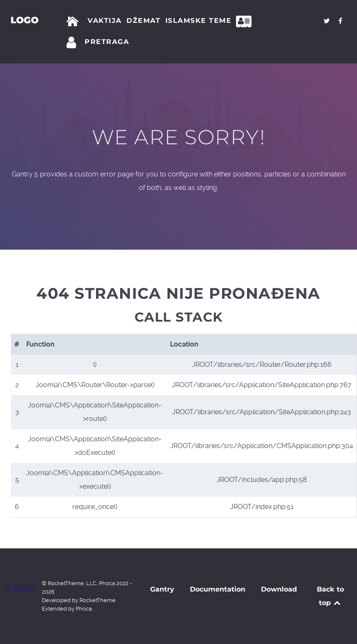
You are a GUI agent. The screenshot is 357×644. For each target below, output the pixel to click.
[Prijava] (73, 43)
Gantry (162, 589)
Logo (25, 20)
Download (279, 589)
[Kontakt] (246, 22)
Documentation (218, 589)
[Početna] (74, 22)
